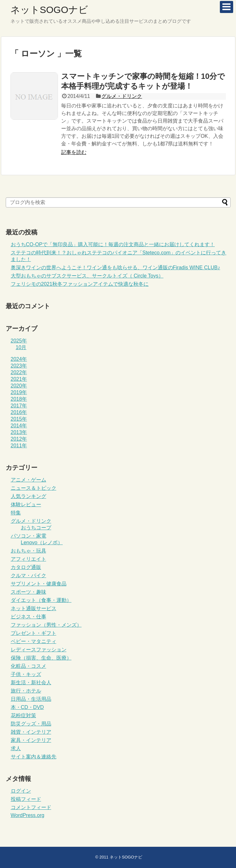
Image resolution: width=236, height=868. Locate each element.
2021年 (19, 379)
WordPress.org (28, 815)
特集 (16, 513)
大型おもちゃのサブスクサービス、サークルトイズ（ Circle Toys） (87, 276)
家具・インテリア (31, 740)
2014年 (19, 426)
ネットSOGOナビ (49, 10)
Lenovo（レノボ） (42, 542)
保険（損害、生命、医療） (41, 658)
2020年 (19, 386)
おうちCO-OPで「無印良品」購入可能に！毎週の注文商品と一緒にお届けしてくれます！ (113, 244)
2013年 (19, 432)
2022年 (19, 372)
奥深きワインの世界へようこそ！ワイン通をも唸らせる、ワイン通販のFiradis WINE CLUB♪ (115, 268)
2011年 (19, 446)
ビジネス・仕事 (29, 617)
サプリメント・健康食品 (39, 584)
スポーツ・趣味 (29, 592)
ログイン (21, 791)
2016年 (19, 412)
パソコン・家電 (29, 536)
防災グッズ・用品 (31, 724)
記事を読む (74, 152)
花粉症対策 (23, 715)
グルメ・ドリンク (122, 96)
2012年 (19, 439)
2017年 (19, 406)
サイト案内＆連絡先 (34, 757)
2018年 (19, 399)
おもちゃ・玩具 (29, 551)
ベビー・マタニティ (34, 641)
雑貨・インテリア (31, 732)
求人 (16, 748)
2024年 (19, 359)
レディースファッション (39, 650)
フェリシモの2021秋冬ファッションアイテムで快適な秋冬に (80, 284)
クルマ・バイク (29, 575)
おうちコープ (36, 528)
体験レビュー (26, 504)
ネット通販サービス (34, 608)
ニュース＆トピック (34, 488)
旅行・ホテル (26, 691)
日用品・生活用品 (31, 699)
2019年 (19, 392)
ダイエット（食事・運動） (41, 600)
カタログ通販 (26, 567)
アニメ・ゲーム (29, 480)
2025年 (19, 341)
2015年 (19, 419)
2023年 (19, 366)
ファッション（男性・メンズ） (46, 625)
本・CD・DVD (27, 707)
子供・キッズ (26, 674)
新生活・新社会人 (31, 683)
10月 (21, 347)
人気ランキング (29, 496)
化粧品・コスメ (29, 666)
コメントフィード (31, 807)
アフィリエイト (29, 559)
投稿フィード (26, 799)
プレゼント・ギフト (34, 633)
